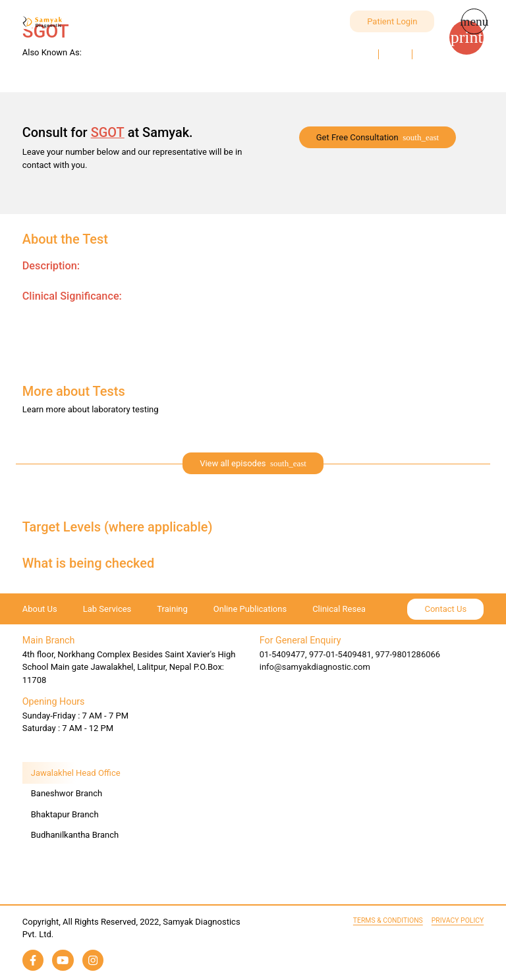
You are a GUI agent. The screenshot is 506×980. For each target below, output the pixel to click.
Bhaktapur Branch (65, 814)
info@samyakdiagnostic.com (315, 667)
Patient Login (392, 21)
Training (172, 609)
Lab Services (107, 609)
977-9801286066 (408, 654)
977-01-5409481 (340, 654)
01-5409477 (282, 654)
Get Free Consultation (357, 137)
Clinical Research (345, 609)
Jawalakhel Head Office (76, 773)
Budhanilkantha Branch (75, 835)
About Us (40, 609)
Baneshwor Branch (67, 793)
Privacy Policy (458, 920)
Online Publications (250, 609)
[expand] (253, 463)
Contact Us (445, 609)
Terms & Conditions (388, 920)
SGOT (108, 132)
